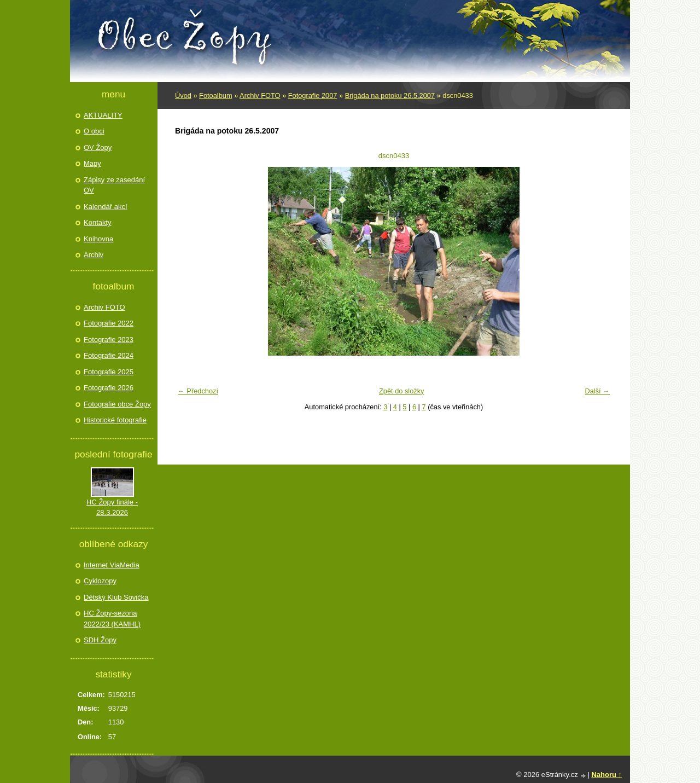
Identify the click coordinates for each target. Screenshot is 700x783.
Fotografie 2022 (109, 323)
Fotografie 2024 (109, 355)
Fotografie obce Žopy (117, 404)
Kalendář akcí (106, 207)
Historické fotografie (115, 420)
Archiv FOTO (260, 95)
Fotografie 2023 (109, 340)
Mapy (92, 163)
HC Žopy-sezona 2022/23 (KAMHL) (112, 619)
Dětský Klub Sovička (116, 597)
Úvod (183, 95)
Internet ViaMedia (112, 565)
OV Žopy (98, 147)
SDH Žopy (100, 640)
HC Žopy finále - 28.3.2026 (112, 507)
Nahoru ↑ (606, 775)
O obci (94, 131)
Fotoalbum (215, 95)
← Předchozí (198, 391)
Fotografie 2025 (109, 372)
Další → (597, 391)
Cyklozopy (100, 581)
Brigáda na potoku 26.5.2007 (390, 95)
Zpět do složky (402, 391)
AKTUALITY (103, 115)
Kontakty (98, 222)
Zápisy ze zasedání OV (114, 185)
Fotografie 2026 (109, 388)
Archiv (94, 255)
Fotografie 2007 (313, 95)
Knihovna (98, 239)
